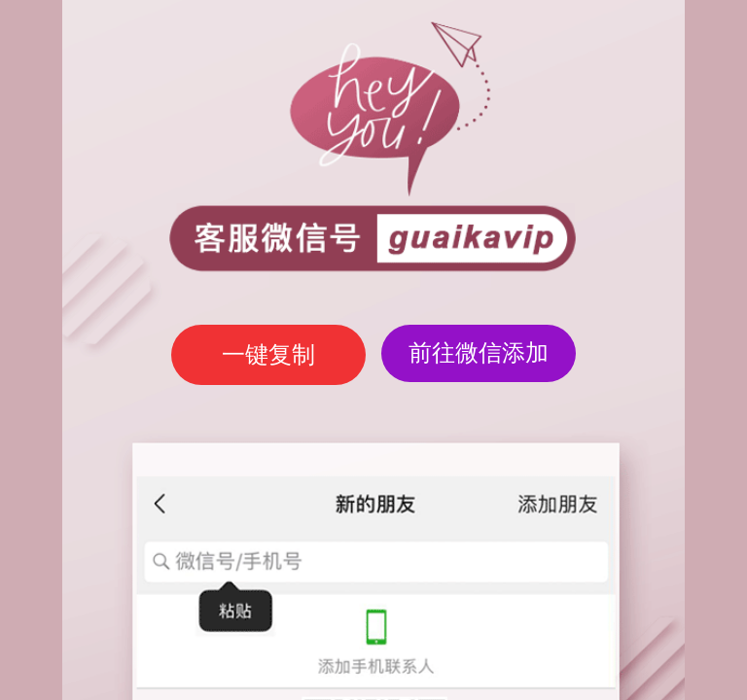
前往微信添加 (479, 352)
